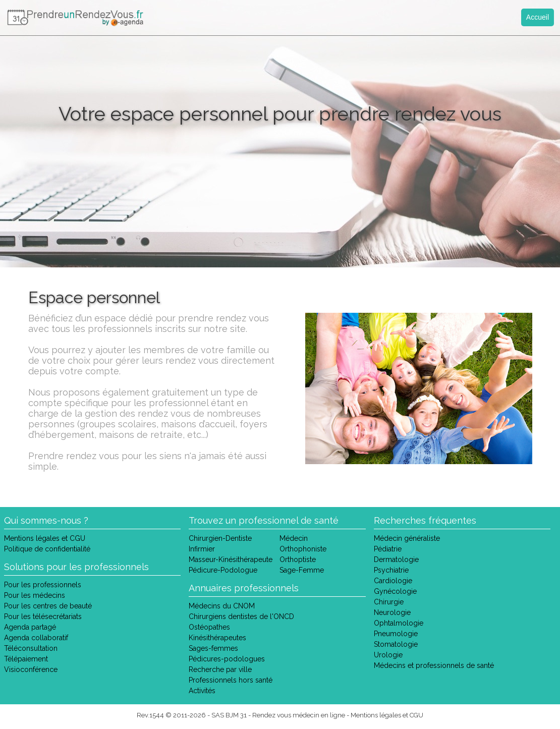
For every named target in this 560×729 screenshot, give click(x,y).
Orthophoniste (303, 549)
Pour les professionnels (43, 585)
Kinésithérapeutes (217, 638)
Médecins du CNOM (222, 606)
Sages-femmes (213, 648)
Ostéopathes (209, 627)
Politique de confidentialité (47, 549)
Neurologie (392, 612)
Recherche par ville (220, 669)
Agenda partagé (30, 627)
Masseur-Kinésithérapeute (231, 559)
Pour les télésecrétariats (43, 616)
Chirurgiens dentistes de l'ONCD (241, 616)
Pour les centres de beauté (48, 606)
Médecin (294, 538)
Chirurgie (389, 602)
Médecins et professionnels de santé (434, 665)
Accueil (538, 17)
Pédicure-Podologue (223, 570)
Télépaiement (26, 659)
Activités (202, 691)
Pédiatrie (388, 549)
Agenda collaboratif (36, 638)
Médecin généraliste (407, 538)
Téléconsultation (31, 648)
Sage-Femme (302, 570)
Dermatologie (396, 559)
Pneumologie (396, 634)
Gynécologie (395, 591)
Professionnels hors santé (231, 680)
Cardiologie (393, 581)
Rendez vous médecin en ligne (299, 715)
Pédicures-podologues (227, 659)
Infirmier (202, 549)
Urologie (388, 655)
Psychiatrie (391, 570)
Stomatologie (396, 644)
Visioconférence (31, 669)
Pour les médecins (35, 595)
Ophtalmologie (399, 623)
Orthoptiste (298, 559)
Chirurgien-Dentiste (220, 538)
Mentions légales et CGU (45, 538)
